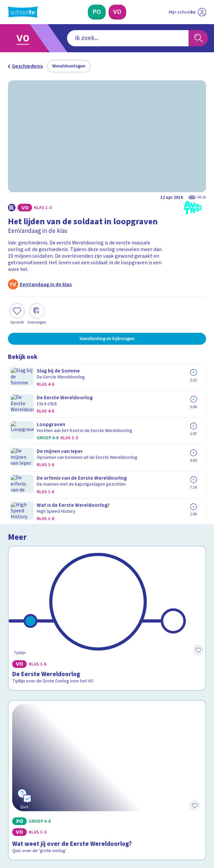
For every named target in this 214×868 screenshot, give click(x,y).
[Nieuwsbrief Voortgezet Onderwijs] (142, 760)
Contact (19, 683)
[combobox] (97, 38)
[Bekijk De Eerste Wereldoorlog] (107, 412)
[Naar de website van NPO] (202, 12)
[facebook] (11, 812)
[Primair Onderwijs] (97, 12)
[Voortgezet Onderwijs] (117, 12)
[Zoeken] (198, 38)
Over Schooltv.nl (31, 701)
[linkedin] (40, 812)
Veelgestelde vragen (37, 692)
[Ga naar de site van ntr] (181, 829)
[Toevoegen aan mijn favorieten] (17, 313)
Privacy (18, 711)
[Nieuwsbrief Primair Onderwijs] (72, 760)
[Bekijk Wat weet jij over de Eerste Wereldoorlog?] (107, 513)
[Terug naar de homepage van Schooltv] (23, 12)
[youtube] (55, 812)
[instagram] (26, 812)
